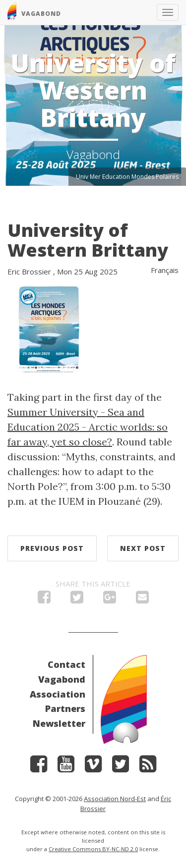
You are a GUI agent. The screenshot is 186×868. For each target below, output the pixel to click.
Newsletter (59, 723)
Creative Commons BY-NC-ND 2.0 (93, 849)
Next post (143, 548)
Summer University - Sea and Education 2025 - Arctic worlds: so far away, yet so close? (88, 427)
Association (58, 694)
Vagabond (62, 679)
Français (165, 270)
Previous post (52, 548)
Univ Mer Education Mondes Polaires (127, 177)
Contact (66, 664)
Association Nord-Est (115, 799)
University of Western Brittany (88, 240)
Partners (65, 708)
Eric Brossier (29, 271)
